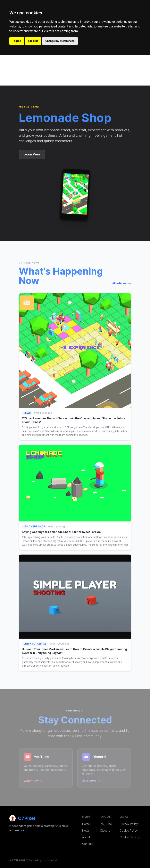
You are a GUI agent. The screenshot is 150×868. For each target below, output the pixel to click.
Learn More (32, 154)
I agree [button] (17, 41)
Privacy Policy (129, 824)
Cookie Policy (129, 831)
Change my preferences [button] (60, 41)
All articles (122, 283)
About (86, 837)
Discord (105, 831)
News (86, 831)
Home (86, 824)
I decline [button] (33, 41)
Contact (87, 844)
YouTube (106, 824)
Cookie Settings (130, 837)
